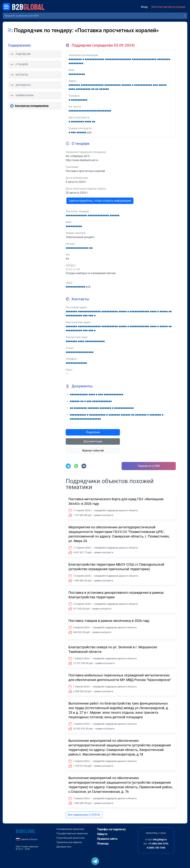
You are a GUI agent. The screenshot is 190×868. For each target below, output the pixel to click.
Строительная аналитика (70, 838)
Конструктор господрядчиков (32, 106)
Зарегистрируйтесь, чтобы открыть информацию (100, 201)
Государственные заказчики (72, 833)
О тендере (22, 64)
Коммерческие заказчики (70, 829)
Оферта (102, 834)
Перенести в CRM (149, 466)
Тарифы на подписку (111, 829)
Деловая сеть (64, 847)
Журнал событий (93, 451)
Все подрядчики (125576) (84, 815)
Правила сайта (107, 839)
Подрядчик (23, 54)
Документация (93, 441)
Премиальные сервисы (69, 842)
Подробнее (93, 432)
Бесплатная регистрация (168, 7)
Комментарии (25, 95)
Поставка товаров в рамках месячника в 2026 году (109, 621)
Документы (23, 85)
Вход (144, 7)
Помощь (103, 843)
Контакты (22, 75)
